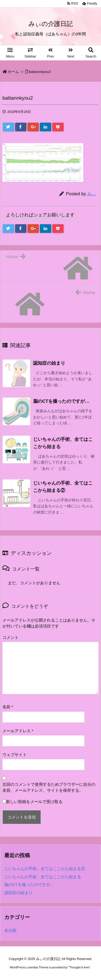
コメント (11, 637)
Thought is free (79, 967)
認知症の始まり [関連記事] (49, 363)
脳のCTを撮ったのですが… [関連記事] (61, 401)
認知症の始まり (18, 893)
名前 (8, 707)
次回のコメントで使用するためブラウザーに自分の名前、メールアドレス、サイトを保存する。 (49, 787)
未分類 (10, 931)
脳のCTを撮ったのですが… (29, 885)
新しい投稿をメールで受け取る (34, 802)
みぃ (92, 194)
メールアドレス (18, 731)
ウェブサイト (15, 755)
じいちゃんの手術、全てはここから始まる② (45, 869)
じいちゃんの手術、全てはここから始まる (43, 877)
